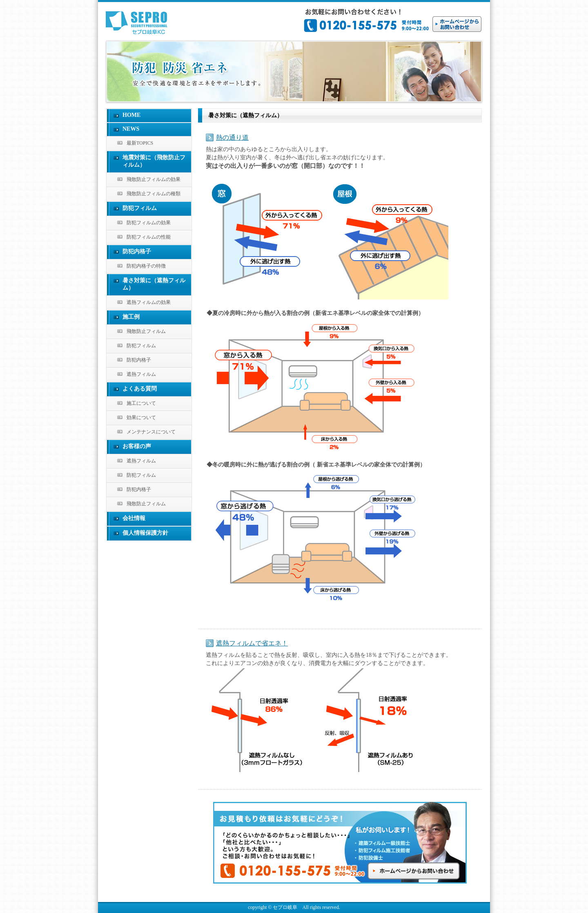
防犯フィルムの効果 (149, 223)
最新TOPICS (140, 143)
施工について (141, 403)
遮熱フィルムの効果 (149, 302)
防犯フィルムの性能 (149, 237)
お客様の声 (137, 446)
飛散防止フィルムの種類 (154, 194)
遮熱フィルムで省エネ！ (252, 643)
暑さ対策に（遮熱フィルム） (154, 284)
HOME (131, 115)
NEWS (131, 129)
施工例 (131, 317)
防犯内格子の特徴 (146, 266)
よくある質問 (140, 389)
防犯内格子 (137, 251)
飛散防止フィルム (146, 331)
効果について (141, 417)
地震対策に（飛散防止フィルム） (154, 161)
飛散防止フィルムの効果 (154, 179)
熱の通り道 (232, 137)
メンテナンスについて (151, 432)
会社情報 (134, 518)
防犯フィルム (140, 208)
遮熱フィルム (141, 374)
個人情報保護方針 (145, 533)
